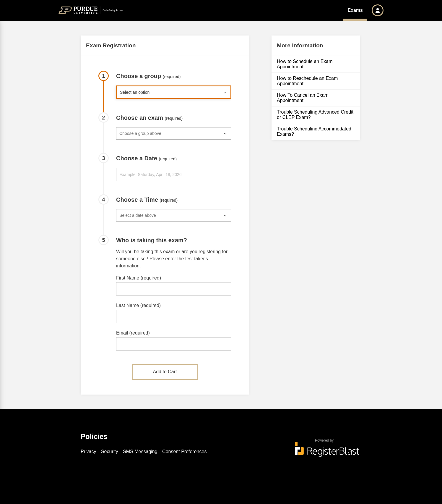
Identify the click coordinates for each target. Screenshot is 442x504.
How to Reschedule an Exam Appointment (307, 81)
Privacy (88, 451)
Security (110, 451)
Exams (355, 10)
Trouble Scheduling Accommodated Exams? (314, 131)
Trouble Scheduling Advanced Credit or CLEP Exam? (315, 115)
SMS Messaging (140, 451)
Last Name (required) (138, 305)
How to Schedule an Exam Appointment (305, 64)
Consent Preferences (184, 451)
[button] (378, 10)
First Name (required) (139, 278)
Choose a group (148, 76)
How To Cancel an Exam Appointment (303, 98)
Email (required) (133, 333)
